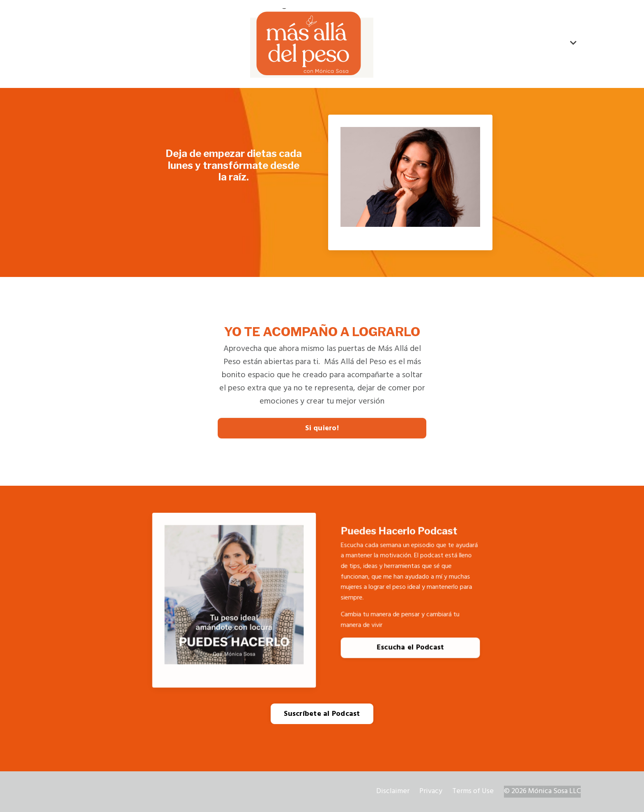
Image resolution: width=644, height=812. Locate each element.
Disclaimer (393, 791)
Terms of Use (473, 791)
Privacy (431, 791)
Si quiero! (322, 428)
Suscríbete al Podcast (322, 714)
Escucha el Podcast (410, 651)
